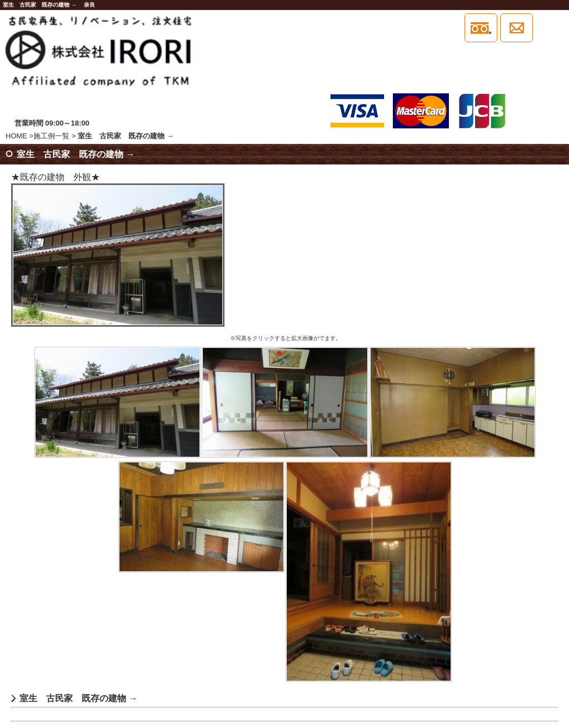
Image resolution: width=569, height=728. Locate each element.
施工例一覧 (51, 136)
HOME (16, 136)
